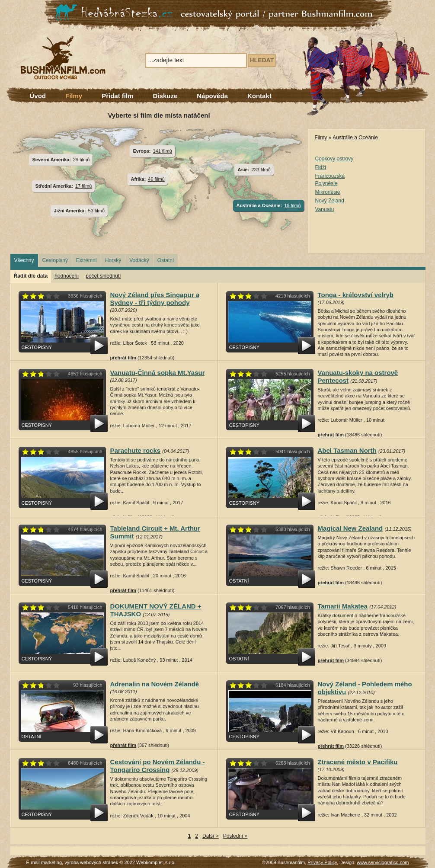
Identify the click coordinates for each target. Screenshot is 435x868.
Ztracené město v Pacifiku (358, 762)
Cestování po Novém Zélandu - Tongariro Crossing (158, 766)
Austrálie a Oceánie (355, 138)
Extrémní (86, 260)
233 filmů (261, 170)
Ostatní (166, 260)
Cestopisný (55, 260)
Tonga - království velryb (356, 295)
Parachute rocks (136, 450)
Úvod (38, 96)
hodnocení (67, 276)
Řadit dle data (31, 276)
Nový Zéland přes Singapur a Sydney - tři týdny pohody (155, 299)
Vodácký (139, 260)
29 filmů (81, 160)
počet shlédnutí (103, 276)
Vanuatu (325, 209)
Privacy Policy (322, 862)
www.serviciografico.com (383, 862)
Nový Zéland (330, 201)
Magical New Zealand (350, 528)
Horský (113, 260)
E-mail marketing (44, 862)
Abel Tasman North (347, 450)
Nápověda (212, 96)
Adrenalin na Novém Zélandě (155, 684)
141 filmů (162, 151)
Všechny (24, 260)
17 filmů (83, 186)
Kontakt (259, 96)
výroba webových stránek (91, 862)
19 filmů (292, 205)
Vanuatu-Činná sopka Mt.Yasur (158, 373)
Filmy (74, 96)
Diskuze (165, 96)
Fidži (321, 167)
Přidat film (117, 96)
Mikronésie (328, 192)
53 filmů (96, 211)
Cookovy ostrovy (334, 159)
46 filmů (156, 179)
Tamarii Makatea (343, 606)
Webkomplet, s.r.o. (156, 862)
